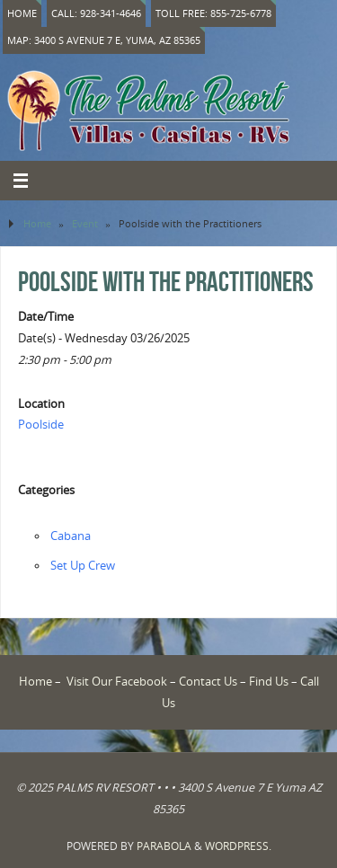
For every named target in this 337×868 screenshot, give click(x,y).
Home (22, 13)
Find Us (269, 682)
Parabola (164, 846)
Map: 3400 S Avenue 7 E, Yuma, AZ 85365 (104, 40)
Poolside (41, 425)
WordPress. (238, 846)
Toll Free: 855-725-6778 (213, 13)
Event (85, 223)
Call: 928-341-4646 (96, 13)
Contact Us (208, 682)
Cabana (71, 536)
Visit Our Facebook (117, 682)
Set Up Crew (83, 566)
